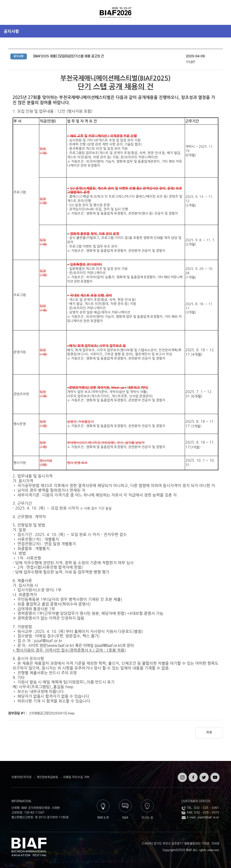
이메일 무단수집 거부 (76, 777)
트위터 (203, 774)
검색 (219, 12)
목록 (209, 733)
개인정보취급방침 (47, 777)
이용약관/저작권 (22, 777)
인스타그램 (182, 776)
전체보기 (12, 12)
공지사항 (11, 31)
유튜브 (215, 774)
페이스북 (193, 776)
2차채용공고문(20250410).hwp (52, 714)
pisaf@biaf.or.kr (208, 817)
